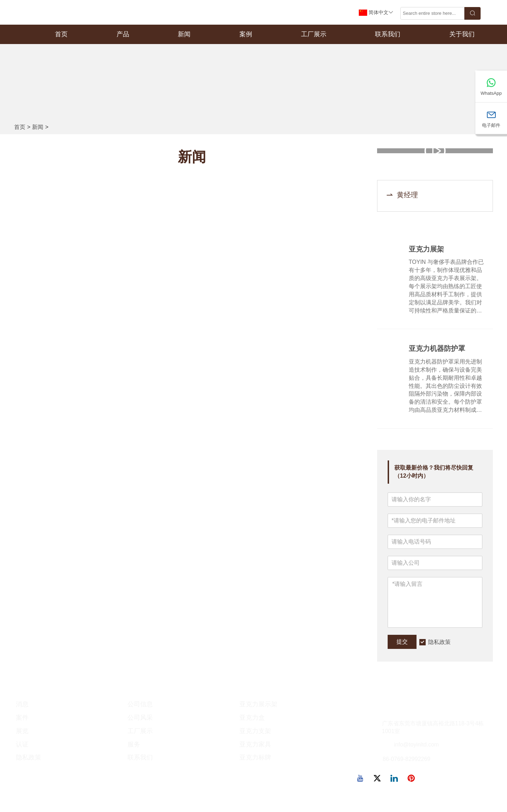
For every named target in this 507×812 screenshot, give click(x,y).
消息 (22, 705)
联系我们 (388, 34)
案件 (22, 718)
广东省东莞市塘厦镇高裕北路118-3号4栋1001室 (433, 727)
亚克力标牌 (255, 758)
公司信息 (140, 705)
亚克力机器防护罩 (437, 349)
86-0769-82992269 (406, 759)
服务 (134, 744)
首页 (61, 34)
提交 (402, 642)
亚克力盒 (252, 718)
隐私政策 (439, 642)
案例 (246, 34)
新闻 (184, 34)
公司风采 (140, 718)
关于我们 (462, 34)
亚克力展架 (426, 249)
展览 (22, 731)
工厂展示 (314, 34)
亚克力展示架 (258, 705)
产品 (123, 34)
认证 (22, 744)
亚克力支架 (255, 731)
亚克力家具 (255, 744)
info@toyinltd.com (416, 745)
